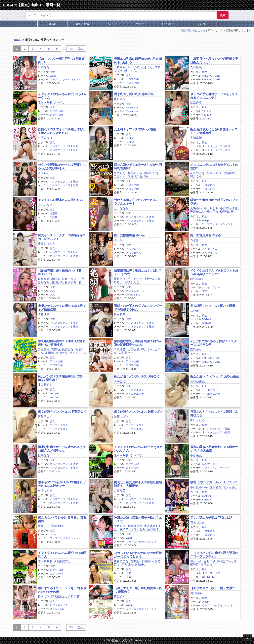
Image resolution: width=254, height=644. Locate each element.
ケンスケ (136, 455)
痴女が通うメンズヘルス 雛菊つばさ (138, 412)
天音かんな (197, 212)
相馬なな (44, 455)
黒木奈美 (120, 67)
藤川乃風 (120, 99)
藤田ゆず (153, 529)
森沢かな (196, 349)
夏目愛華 (120, 314)
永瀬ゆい (147, 561)
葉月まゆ (120, 279)
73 (71, 49)
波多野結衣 (45, 385)
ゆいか (118, 240)
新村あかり (197, 279)
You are (206, 111)
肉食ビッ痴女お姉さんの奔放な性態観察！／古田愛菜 (138, 484)
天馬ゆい (196, 208)
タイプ (112, 24)
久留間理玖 (62, 561)
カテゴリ (142, 24)
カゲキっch (56, 111)
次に (81, 49)
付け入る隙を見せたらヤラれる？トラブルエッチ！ (138, 202)
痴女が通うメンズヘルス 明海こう (137, 376)
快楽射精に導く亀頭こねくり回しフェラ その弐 (138, 272)
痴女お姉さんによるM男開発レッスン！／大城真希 (214, 131)
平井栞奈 (127, 565)
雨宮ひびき (151, 173)
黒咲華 (56, 279)
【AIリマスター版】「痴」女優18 (213, 588)
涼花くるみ (138, 529)
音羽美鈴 (71, 282)
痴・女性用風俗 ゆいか (129, 235)
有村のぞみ (135, 173)
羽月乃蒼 (196, 561)
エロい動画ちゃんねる (118, 640)
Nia (146, 176)
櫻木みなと (45, 205)
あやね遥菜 (197, 381)
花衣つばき (197, 173)
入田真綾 (196, 67)
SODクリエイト (211, 464)
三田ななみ (121, 208)
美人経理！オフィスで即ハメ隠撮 (213, 306)
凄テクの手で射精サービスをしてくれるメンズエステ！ (214, 96)
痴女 (52, 72)
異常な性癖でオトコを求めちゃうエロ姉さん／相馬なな (62, 449)
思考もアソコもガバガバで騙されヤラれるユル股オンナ (62, 484)
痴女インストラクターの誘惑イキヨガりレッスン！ (62, 237)
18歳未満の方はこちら (192, 30)
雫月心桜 (120, 526)
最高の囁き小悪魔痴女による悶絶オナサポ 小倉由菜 (214, 449)
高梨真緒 (44, 279)
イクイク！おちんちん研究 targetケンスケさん (138, 449)
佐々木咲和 (45, 102)
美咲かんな (132, 282)
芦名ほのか (224, 561)
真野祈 (56, 349)
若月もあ (229, 487)
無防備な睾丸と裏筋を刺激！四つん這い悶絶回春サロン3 (138, 343)
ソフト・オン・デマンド (216, 468)
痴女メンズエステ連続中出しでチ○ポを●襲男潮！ (61, 378)
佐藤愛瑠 (215, 487)
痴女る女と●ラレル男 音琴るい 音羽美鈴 (62, 519)
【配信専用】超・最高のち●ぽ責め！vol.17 (60, 272)
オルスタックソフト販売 (64, 146)
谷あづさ (209, 561)
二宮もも (120, 176)
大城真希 (196, 138)
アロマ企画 (132, 79)
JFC (204, 291)
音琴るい (44, 526)
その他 (202, 24)
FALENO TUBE (211, 76)
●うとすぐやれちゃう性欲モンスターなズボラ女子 (214, 343)
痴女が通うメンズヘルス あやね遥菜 (215, 376)
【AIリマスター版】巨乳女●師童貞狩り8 (61, 60)
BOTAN (130, 138)
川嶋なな (44, 67)
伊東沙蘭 (120, 349)
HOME (52, 24)
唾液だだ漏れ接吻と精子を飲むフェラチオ (214, 202)
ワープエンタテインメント (65, 79)
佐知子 (139, 565)
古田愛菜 (120, 491)
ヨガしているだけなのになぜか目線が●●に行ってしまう (138, 554)
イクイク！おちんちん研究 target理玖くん (62, 554)
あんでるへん (134, 249)
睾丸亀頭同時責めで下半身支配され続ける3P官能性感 (62, 343)
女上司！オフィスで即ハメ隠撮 (135, 129)
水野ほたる (197, 420)
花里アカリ (214, 173)
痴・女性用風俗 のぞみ (206, 235)
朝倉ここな (121, 561)
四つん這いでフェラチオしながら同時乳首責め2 (138, 166)
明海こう (120, 381)
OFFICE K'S (133, 295)
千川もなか (135, 279)
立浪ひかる (45, 491)
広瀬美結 (44, 349)
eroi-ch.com (143, 640)
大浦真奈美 (135, 526)
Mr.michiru (132, 108)
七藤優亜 (229, 173)
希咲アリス (69, 279)
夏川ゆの (57, 282)
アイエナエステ (135, 390)
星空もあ (120, 173)
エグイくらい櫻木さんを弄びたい (60, 200)
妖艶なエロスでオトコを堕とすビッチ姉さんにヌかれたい (62, 131)
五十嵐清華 (121, 529)
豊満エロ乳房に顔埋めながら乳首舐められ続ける (138, 60)
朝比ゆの (133, 67)
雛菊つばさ (121, 417)
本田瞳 (50, 353)
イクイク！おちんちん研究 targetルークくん (62, 96)
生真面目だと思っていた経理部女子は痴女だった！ (214, 60)
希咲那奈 (212, 212)
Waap (53, 76)
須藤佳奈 (44, 314)
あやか (194, 311)
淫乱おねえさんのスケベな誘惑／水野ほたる (214, 413)
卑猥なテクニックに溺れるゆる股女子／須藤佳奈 (62, 307)
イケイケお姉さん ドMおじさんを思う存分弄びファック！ (214, 272)
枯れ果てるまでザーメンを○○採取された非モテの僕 (62, 590)
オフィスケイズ (135, 291)
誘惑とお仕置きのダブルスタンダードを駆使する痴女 (138, 307)
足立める (196, 102)
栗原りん (44, 173)
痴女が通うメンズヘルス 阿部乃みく (62, 412)
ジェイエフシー (211, 287)
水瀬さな (62, 353)
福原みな (68, 349)
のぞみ (194, 240)
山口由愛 (133, 349)
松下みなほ (45, 138)
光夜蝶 (54, 213)
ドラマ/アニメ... (172, 24)
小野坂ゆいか (199, 487)
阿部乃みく (45, 417)
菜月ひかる (135, 176)
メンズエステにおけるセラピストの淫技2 (214, 166)
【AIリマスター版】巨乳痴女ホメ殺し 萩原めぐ (138, 590)
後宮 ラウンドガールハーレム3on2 (214, 482)
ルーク (59, 102)
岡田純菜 (196, 593)
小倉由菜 (196, 455)
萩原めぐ (120, 596)
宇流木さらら (153, 526)
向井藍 (135, 561)
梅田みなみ (211, 208)
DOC (53, 291)
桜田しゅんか (47, 244)
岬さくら (130, 70)
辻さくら (147, 67)
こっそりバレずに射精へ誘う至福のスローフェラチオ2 (214, 554)
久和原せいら (127, 353)
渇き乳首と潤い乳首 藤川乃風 (134, 94)
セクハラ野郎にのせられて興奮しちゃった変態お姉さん (62, 166)
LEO (128, 573)
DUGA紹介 (82, 24)
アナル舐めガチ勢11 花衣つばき (212, 517)
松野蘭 (224, 212)
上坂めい (150, 279)
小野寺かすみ (229, 208)
